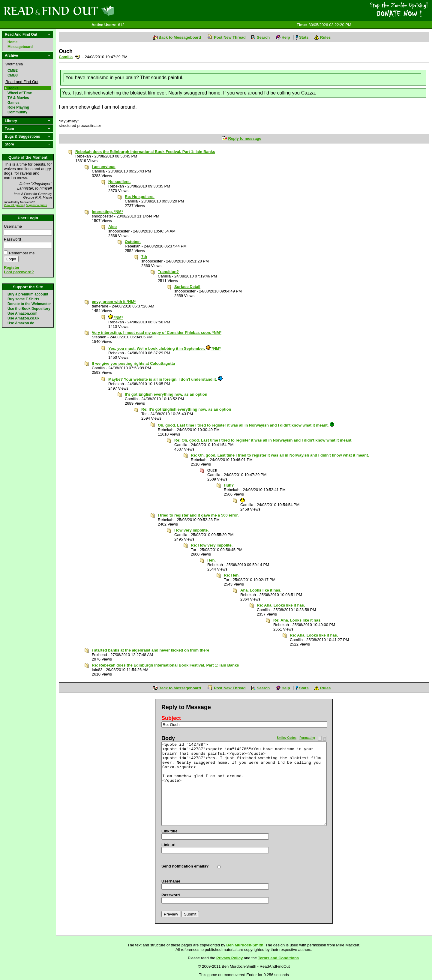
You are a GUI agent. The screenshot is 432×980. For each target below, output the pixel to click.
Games (13, 103)
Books (13, 88)
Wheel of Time (20, 93)
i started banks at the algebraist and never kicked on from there (151, 650)
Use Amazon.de (21, 323)
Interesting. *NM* (107, 212)
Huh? (229, 485)
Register (12, 267)
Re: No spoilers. (140, 197)
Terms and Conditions (278, 958)
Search (263, 37)
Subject (171, 718)
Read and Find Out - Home (90, 10)
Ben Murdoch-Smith (245, 945)
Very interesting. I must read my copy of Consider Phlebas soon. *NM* (157, 333)
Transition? (168, 272)
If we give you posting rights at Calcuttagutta (133, 363)
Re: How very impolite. (212, 545)
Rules (325, 37)
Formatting (307, 738)
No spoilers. (119, 182)
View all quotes (14, 205)
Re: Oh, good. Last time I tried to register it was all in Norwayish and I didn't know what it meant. (263, 440)
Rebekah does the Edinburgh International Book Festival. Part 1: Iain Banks (145, 152)
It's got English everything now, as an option (166, 394)
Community (17, 112)
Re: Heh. (232, 575)
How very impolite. (192, 530)
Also (112, 227)
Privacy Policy (229, 958)
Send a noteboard (78, 57)
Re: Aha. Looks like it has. (281, 605)
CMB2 (13, 70)
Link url (168, 845)
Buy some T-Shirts (23, 299)
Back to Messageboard (180, 37)
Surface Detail (187, 287)
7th (144, 257)
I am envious (104, 167)
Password (12, 239)
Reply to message (245, 138)
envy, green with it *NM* (114, 302)
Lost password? (19, 272)
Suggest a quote (36, 205)
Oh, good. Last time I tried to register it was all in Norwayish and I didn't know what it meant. (246, 425)
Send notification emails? (185, 866)
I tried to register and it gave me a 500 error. (198, 515)
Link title (169, 831)
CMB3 (13, 75)
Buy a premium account (28, 294)
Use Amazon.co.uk (23, 318)
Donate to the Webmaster (29, 304)
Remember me (22, 253)
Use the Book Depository (29, 309)
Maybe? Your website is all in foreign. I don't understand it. (165, 379)
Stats (304, 37)
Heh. (211, 560)
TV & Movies (18, 98)
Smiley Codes (287, 738)
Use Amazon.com (22, 313)
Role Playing (18, 107)
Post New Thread (230, 37)
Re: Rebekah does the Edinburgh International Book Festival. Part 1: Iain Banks (165, 665)
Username (13, 226)
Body (168, 738)
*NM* (116, 318)
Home (12, 42)
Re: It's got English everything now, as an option (186, 409)
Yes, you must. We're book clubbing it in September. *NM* (165, 348)
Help (286, 37)
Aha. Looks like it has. (261, 590)
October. (133, 242)
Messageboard (20, 47)
